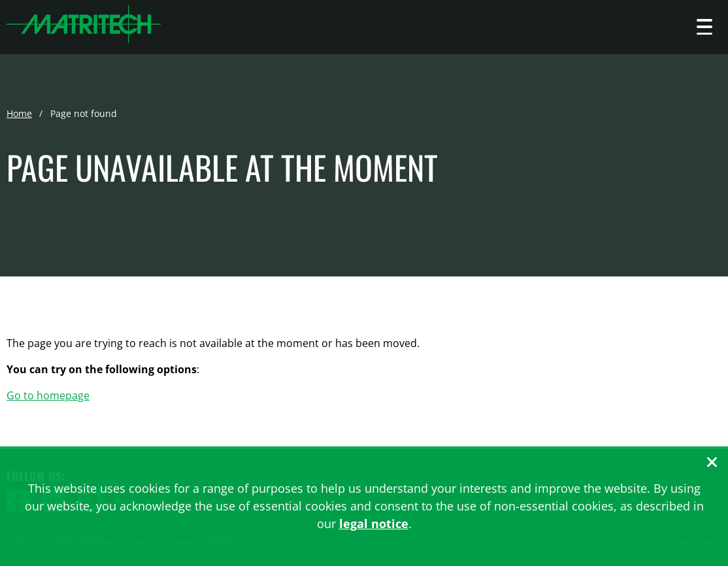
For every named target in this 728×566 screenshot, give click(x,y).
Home (19, 113)
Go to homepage (48, 395)
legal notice (374, 524)
